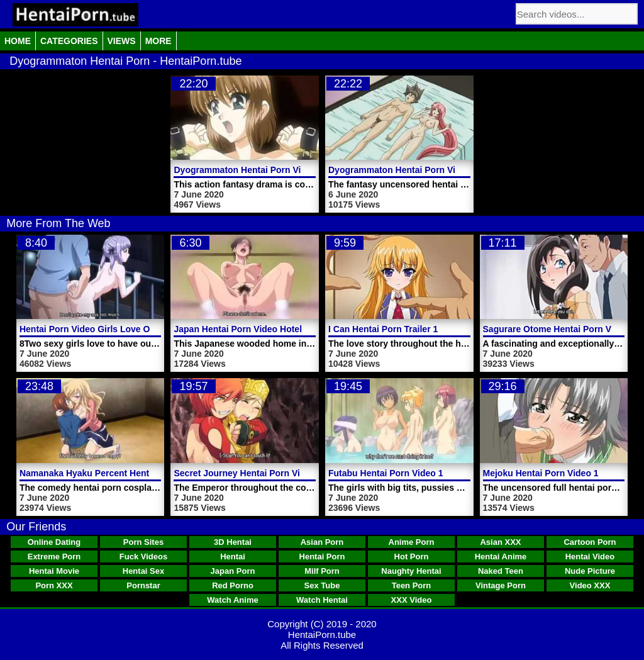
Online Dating (54, 542)
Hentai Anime (501, 557)
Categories (69, 41)
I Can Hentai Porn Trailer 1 (383, 329)
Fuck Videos (143, 557)
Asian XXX (500, 542)
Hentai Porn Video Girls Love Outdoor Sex (108, 329)
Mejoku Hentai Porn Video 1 (541, 473)
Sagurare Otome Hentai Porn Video (556, 329)
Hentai (233, 557)
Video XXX (590, 585)
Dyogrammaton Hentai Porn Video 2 (249, 170)
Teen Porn (412, 585)
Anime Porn (412, 542)
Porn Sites (143, 542)
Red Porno (233, 585)
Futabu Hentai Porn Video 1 (386, 473)
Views (122, 41)
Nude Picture (590, 571)
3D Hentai (233, 542)
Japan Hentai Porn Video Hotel (238, 329)
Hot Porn (412, 557)
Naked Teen (501, 571)
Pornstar (143, 585)
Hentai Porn (322, 557)
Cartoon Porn (590, 542)
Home (18, 41)
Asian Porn (322, 542)
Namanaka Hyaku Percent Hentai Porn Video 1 (116, 473)
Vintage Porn (501, 585)
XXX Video (412, 600)
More (158, 41)
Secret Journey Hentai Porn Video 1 (248, 473)
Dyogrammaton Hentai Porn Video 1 (403, 170)
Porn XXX (54, 585)
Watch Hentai (322, 600)
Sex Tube (322, 585)
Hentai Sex (143, 571)
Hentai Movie (54, 571)
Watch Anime (232, 600)
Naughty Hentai (411, 571)
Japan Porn (233, 571)
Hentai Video (590, 557)
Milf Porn (322, 571)
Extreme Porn (54, 557)
